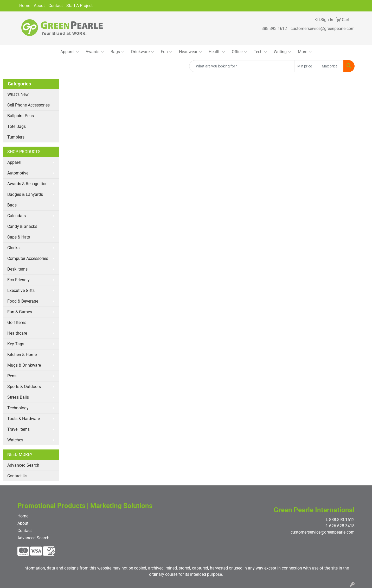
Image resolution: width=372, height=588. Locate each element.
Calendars (17, 216)
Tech (260, 52)
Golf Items (17, 323)
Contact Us (17, 476)
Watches (15, 440)
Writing (282, 52)
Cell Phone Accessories (28, 105)
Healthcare (17, 333)
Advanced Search (23, 465)
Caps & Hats (19, 237)
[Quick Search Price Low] (307, 66)
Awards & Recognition (27, 184)
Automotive (18, 173)
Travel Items (18, 429)
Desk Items (17, 269)
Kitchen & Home (22, 355)
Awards (95, 52)
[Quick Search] (242, 66)
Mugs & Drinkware (24, 365)
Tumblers (16, 137)
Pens (12, 376)
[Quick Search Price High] (331, 66)
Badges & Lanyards (25, 194)
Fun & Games (20, 312)
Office (239, 52)
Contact (56, 6)
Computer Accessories (28, 258)
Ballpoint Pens (21, 116)
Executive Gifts (21, 290)
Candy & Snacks (22, 226)
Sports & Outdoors (24, 387)
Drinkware (143, 52)
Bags (117, 52)
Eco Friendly (18, 280)
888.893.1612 (274, 29)
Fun (166, 52)
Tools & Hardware (24, 419)
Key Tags (16, 344)
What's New (18, 94)
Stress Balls (18, 397)
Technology (18, 408)
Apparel (70, 52)
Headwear (190, 52)
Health (217, 52)
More (305, 52)
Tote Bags (17, 126)
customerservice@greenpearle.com (323, 29)
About (39, 6)
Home (25, 6)
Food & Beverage (23, 301)
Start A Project (79, 6)
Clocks (13, 248)
